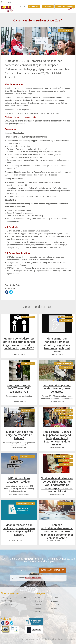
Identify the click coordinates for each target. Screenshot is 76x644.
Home (37, 598)
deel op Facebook (7, 292)
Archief (37, 611)
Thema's (38, 604)
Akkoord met (28, 578)
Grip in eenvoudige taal (66, 7)
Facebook (25, 7)
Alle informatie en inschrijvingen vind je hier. (22, 117)
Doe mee (55, 598)
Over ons (38, 601)
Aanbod (38, 608)
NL (20, 6)
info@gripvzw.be (8, 604)
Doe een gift (34, 7)
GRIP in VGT (48, 7)
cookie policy (40, 639)
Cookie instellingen (51, 639)
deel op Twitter (11, 292)
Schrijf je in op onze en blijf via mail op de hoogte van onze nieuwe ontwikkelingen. (38, 560)
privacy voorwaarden (33, 578)
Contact (54, 608)
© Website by (66, 639)
